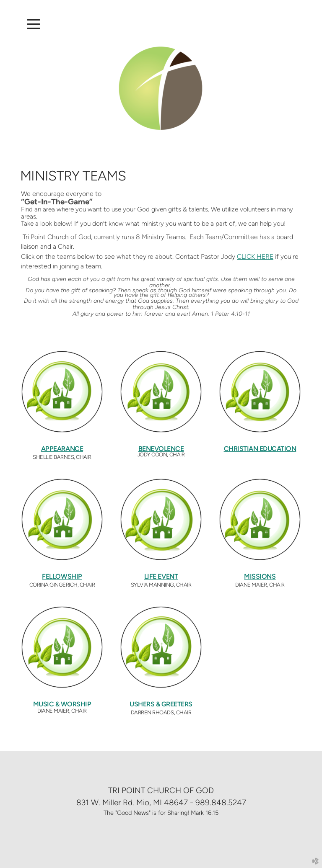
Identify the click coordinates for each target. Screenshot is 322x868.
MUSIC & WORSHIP (62, 704)
